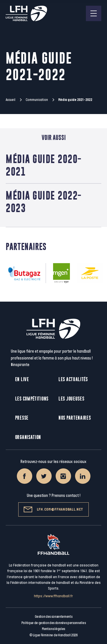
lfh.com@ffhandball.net (53, 509)
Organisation (28, 437)
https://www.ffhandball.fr (53, 596)
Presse (22, 418)
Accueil (11, 100)
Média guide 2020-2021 (44, 165)
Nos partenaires (75, 418)
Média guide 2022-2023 (44, 202)
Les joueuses (71, 399)
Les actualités (73, 379)
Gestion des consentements (54, 617)
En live (22, 379)
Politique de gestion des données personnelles (53, 623)
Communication (37, 100)
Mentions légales (53, 629)
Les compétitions (32, 399)
